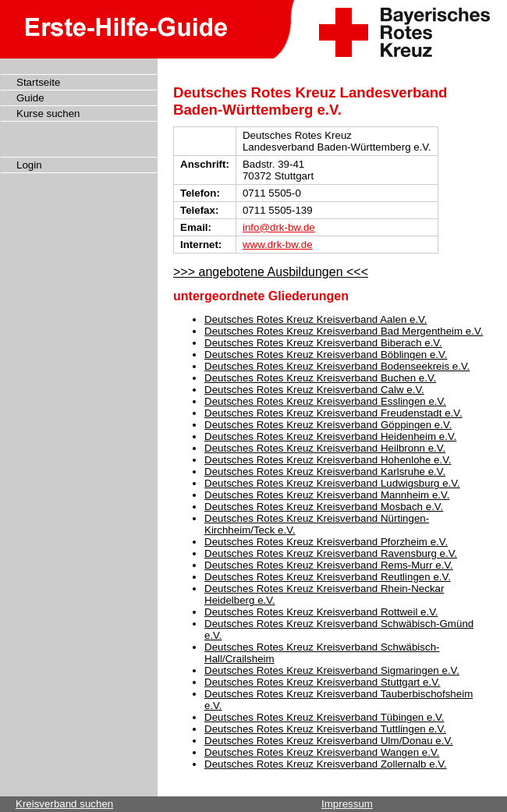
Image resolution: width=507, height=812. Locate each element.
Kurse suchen (48, 113)
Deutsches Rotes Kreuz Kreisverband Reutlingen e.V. (328, 577)
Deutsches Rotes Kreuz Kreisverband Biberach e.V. (323, 343)
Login (29, 165)
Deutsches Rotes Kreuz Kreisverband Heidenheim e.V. (330, 436)
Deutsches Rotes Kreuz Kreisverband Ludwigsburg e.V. (332, 483)
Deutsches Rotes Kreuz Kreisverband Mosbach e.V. (324, 507)
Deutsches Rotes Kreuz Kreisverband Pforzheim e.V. (326, 542)
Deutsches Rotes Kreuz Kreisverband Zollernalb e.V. (326, 764)
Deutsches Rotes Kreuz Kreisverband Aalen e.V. (316, 319)
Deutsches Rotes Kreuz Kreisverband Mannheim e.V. (327, 495)
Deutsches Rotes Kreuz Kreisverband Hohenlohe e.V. (328, 460)
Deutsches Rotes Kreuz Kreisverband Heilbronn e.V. (325, 448)
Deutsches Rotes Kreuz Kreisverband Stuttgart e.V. (323, 682)
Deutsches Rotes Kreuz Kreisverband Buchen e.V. (320, 378)
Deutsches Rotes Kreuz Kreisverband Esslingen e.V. (325, 401)
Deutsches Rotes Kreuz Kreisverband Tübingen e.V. (324, 717)
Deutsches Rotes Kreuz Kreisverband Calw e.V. (314, 390)
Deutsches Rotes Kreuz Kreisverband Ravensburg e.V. (331, 553)
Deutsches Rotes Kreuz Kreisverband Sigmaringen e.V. (332, 670)
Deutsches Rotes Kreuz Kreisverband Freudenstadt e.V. (333, 413)
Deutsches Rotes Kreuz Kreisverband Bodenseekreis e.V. (337, 366)
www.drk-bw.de (278, 245)
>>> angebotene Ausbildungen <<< (271, 272)
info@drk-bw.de (279, 227)
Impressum (347, 804)
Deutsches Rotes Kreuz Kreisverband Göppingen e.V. (328, 425)
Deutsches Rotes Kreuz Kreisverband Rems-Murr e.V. (329, 565)
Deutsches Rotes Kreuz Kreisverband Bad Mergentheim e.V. (344, 331)
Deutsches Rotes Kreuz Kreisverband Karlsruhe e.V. (325, 472)
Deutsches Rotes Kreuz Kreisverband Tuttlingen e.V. (325, 729)
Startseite (38, 82)
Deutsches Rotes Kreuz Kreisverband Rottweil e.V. (321, 612)
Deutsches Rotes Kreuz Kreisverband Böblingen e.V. (326, 355)
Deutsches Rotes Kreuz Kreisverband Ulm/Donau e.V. (329, 741)
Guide (30, 98)
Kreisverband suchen (64, 804)
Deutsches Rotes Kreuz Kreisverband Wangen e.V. (322, 752)
